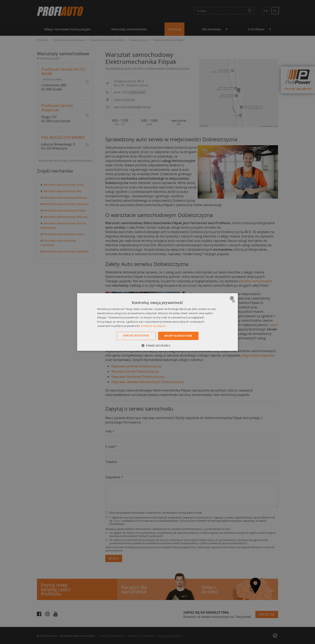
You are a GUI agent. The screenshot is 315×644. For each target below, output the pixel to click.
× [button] (233, 302)
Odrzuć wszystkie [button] (136, 336)
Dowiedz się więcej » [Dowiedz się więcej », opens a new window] (154, 326)
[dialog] (157, 322)
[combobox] (232, 298)
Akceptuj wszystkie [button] (178, 336)
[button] (157, 345)
